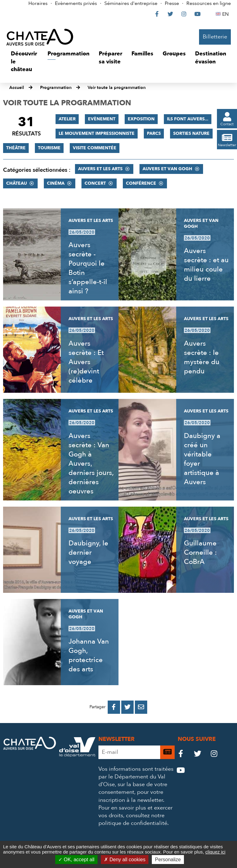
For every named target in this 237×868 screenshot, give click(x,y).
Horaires (38, 3)
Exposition (141, 119)
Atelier (67, 119)
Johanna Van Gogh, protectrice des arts (89, 655)
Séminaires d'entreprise (131, 3)
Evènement (102, 119)
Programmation (56, 88)
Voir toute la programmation (117, 88)
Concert (95, 183)
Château (17, 183)
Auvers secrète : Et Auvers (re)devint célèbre (86, 362)
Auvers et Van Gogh (167, 169)
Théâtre (16, 148)
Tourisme (49, 148)
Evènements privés (76, 3)
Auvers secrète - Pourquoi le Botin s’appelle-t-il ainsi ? (88, 268)
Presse (172, 3)
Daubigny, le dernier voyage (88, 553)
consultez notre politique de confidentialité (133, 819)
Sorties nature (191, 133)
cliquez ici (215, 852)
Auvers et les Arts (100, 169)
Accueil (17, 88)
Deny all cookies (125, 860)
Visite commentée (95, 148)
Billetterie (215, 37)
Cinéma (56, 183)
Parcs (154, 133)
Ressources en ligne (209, 3)
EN (226, 14)
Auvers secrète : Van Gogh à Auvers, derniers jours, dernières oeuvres (91, 464)
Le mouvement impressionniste (97, 133)
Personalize (168, 860)
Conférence (141, 183)
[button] (25, 62)
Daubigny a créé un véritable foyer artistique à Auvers (202, 459)
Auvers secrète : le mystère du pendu (202, 357)
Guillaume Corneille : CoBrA (200, 553)
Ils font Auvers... (188, 119)
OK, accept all (76, 860)
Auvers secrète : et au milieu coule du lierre (206, 265)
